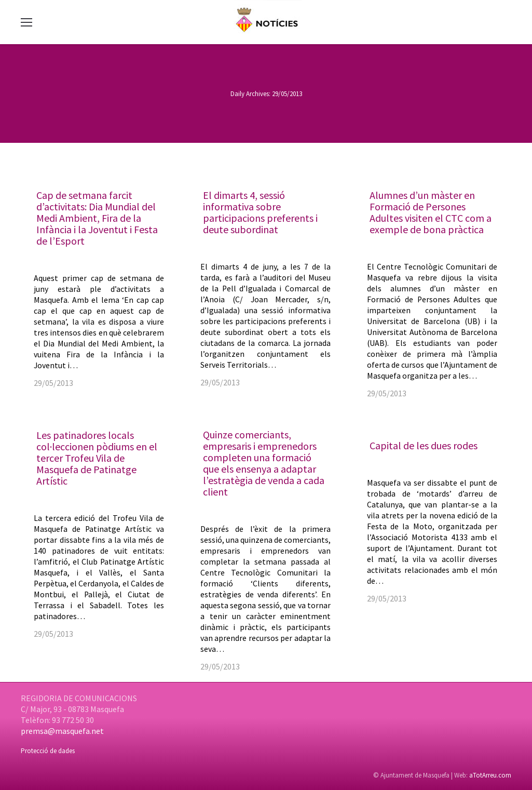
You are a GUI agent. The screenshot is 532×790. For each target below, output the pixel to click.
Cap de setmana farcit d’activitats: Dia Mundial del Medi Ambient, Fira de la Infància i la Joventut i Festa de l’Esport (97, 218)
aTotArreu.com (490, 775)
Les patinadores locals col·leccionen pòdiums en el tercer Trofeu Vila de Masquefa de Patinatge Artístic (97, 458)
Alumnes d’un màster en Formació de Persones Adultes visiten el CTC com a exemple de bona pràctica (431, 212)
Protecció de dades (48, 751)
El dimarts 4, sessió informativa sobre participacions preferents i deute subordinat (260, 212)
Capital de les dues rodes (424, 445)
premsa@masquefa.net (62, 731)
